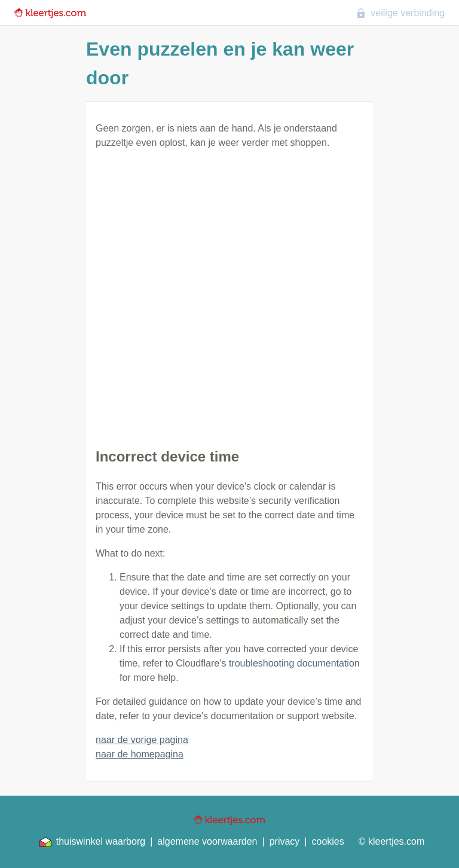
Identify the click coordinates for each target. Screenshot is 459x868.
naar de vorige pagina (142, 740)
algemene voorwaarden (207, 841)
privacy (285, 841)
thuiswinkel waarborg (92, 842)
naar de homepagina (140, 754)
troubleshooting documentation (294, 663)
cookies (328, 841)
